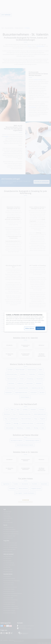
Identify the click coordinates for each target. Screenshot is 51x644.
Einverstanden (40, 328)
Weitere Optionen (30, 328)
